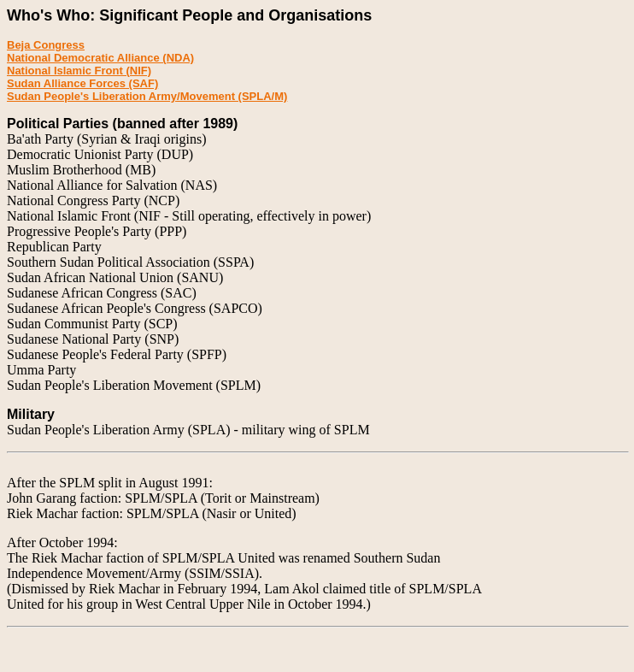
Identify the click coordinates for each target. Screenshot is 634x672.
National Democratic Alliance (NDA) (100, 58)
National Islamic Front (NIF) (79, 71)
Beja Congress (46, 45)
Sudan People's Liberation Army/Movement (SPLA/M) (147, 96)
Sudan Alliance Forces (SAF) (82, 83)
